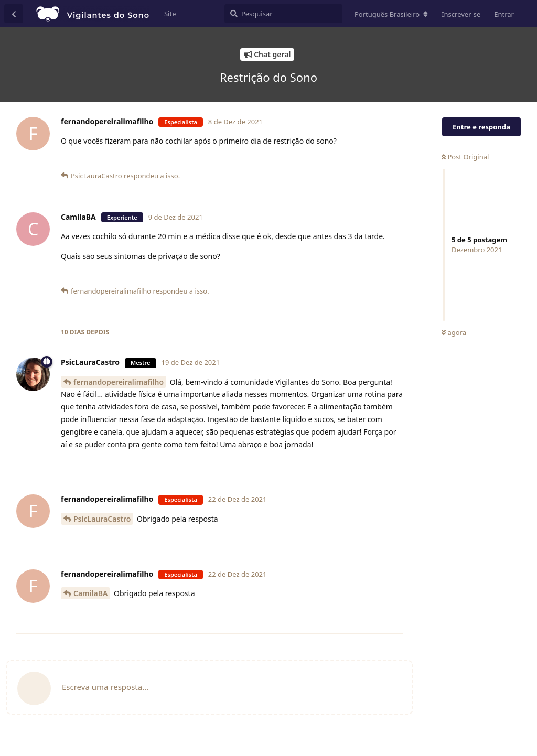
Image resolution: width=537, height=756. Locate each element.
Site (170, 14)
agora (454, 332)
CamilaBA (90, 593)
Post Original (465, 157)
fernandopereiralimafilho (119, 382)
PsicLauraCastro (102, 519)
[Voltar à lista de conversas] (14, 14)
